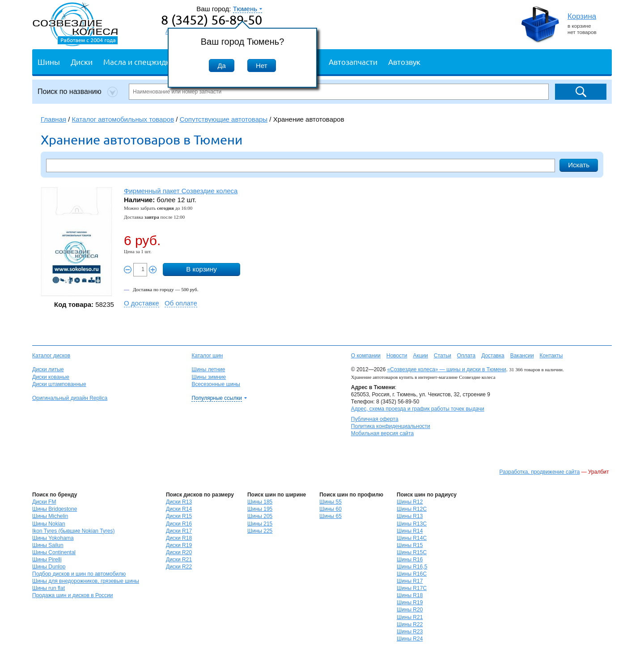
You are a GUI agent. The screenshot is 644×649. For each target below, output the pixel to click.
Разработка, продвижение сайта (540, 472)
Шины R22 (410, 624)
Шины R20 (410, 610)
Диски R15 (179, 516)
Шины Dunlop (49, 567)
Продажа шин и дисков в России (73, 595)
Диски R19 (179, 545)
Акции (420, 356)
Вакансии (522, 356)
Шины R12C (412, 509)
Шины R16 (410, 560)
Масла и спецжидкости (145, 62)
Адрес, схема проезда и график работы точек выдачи (418, 409)
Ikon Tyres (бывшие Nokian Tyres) (73, 531)
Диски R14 (179, 509)
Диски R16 (179, 524)
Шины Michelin (50, 516)
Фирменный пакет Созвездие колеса (181, 191)
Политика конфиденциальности (391, 426)
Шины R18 (410, 595)
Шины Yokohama (53, 538)
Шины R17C (412, 588)
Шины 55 (330, 502)
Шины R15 (410, 545)
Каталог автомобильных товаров (123, 119)
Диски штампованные (59, 384)
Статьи (443, 356)
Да (222, 66)
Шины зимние (209, 377)
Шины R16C (412, 574)
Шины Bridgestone (55, 509)
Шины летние (208, 369)
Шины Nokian (49, 524)
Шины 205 (260, 516)
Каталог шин (207, 356)
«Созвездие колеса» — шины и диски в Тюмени (447, 369)
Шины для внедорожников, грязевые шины (86, 581)
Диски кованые (51, 377)
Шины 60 (330, 509)
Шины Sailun (48, 545)
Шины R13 (410, 516)
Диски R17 (179, 531)
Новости (397, 356)
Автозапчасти (353, 62)
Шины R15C (412, 552)
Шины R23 (410, 632)
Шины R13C (412, 524)
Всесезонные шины (216, 384)
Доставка (493, 356)
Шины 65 (330, 516)
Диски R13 (179, 502)
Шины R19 (410, 602)
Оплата (466, 356)
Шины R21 (410, 617)
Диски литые (48, 369)
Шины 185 (260, 502)
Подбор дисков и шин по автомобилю (79, 574)
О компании (366, 356)
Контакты (551, 356)
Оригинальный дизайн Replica (70, 398)
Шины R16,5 (412, 567)
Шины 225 (260, 531)
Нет (262, 66)
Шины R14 (410, 531)
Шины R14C (412, 538)
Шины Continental (54, 552)
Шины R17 (410, 581)
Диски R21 (179, 560)
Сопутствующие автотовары (224, 119)
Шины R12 (410, 502)
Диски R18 (179, 538)
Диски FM (44, 502)
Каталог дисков (51, 356)
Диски (82, 62)
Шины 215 (260, 524)
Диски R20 (179, 552)
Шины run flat (49, 588)
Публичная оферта (375, 419)
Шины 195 (260, 509)
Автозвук (404, 62)
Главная (53, 119)
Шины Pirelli (47, 560)
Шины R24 (410, 639)
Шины (49, 62)
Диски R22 (179, 567)
